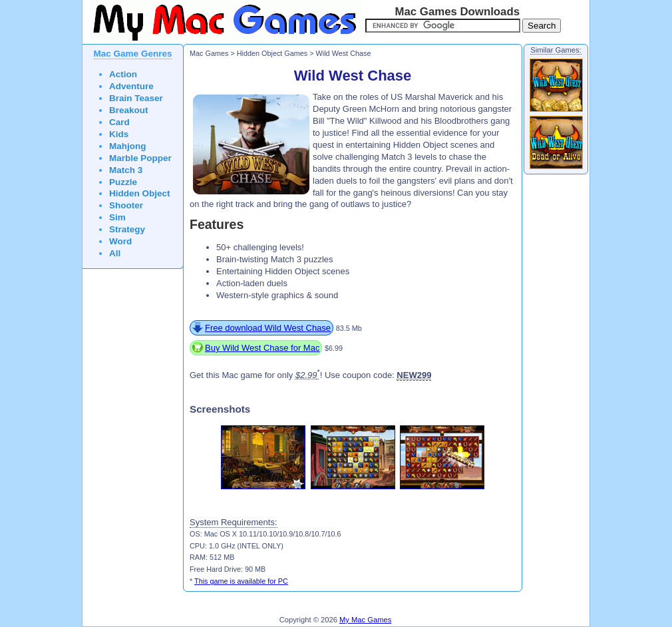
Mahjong (128, 146)
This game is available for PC (241, 581)
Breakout (129, 110)
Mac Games (209, 53)
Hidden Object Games (272, 53)
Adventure (131, 86)
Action (123, 74)
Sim (117, 217)
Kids (119, 134)
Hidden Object (140, 193)
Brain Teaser (136, 98)
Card (119, 122)
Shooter (126, 205)
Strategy (127, 229)
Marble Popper (140, 158)
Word (120, 241)
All (115, 253)
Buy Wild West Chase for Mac (262, 348)
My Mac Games (365, 620)
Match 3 (126, 170)
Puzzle (123, 182)
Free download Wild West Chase (268, 328)
